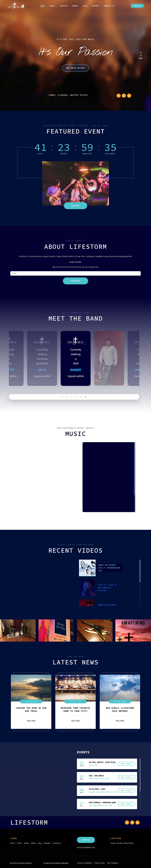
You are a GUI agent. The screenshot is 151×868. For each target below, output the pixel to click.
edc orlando (96, 776)
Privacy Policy (99, 863)
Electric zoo (97, 789)
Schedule (47, 843)
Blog (85, 6)
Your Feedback (112, 863)
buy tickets (126, 764)
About (52, 6)
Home (43, 6)
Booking (137, 6)
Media (75, 6)
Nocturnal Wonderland (102, 802)
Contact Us (109, 6)
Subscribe (76, 281)
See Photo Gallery (75, 68)
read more (31, 721)
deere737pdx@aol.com (86, 847)
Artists (64, 6)
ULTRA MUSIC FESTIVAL (102, 762)
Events (96, 6)
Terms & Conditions (84, 863)
